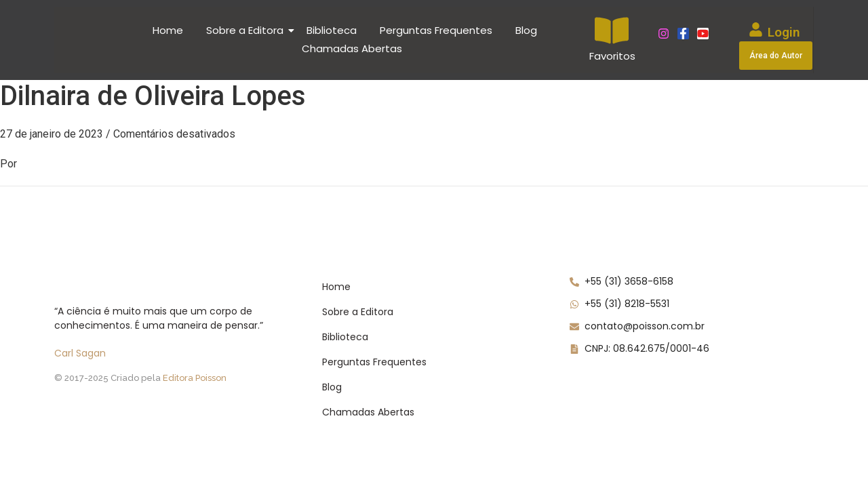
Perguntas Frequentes (436, 30)
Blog (526, 30)
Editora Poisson (195, 378)
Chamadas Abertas (352, 48)
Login (784, 32)
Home (168, 30)
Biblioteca (332, 30)
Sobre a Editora (247, 30)
